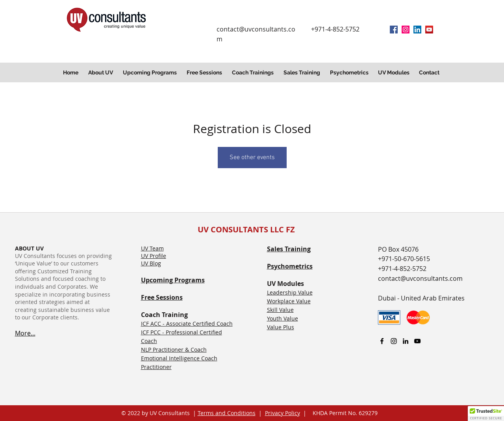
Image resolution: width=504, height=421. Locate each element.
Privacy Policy (283, 413)
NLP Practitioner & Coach (174, 350)
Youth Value (283, 318)
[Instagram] (406, 30)
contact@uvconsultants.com (420, 278)
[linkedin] (417, 30)
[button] (102, 72)
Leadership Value (290, 292)
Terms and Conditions (227, 413)
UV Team (152, 248)
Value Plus (281, 327)
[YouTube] (429, 30)
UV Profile (154, 256)
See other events (252, 158)
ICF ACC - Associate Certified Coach (187, 324)
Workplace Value (289, 301)
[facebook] (394, 30)
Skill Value (280, 310)
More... (25, 333)
